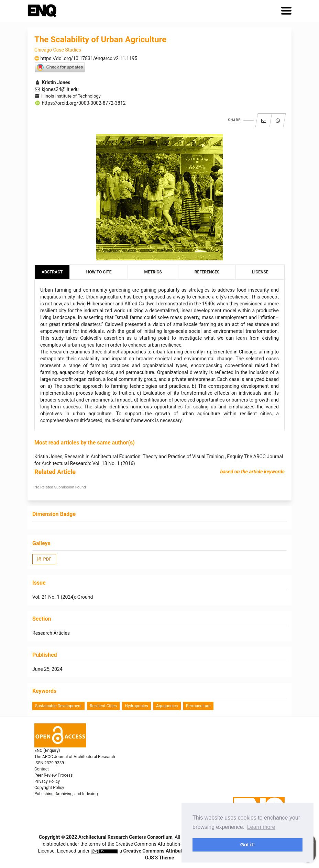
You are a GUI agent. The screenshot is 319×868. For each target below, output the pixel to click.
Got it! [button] (247, 845)
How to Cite (99, 272)
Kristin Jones (52, 82)
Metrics (153, 272)
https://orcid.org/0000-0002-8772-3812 (80, 103)
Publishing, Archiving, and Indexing (66, 794)
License (260, 272)
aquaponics (167, 706)
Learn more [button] (261, 827)
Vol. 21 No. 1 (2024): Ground (63, 597)
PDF (47, 559)
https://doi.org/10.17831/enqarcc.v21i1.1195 (86, 58)
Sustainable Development (58, 706)
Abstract (52, 272)
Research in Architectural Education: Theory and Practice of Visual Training (145, 456)
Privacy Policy (47, 781)
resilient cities (103, 706)
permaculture (198, 706)
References (207, 272)
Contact (42, 769)
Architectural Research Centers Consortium (125, 837)
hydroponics (136, 706)
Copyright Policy (49, 788)
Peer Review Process (53, 775)
